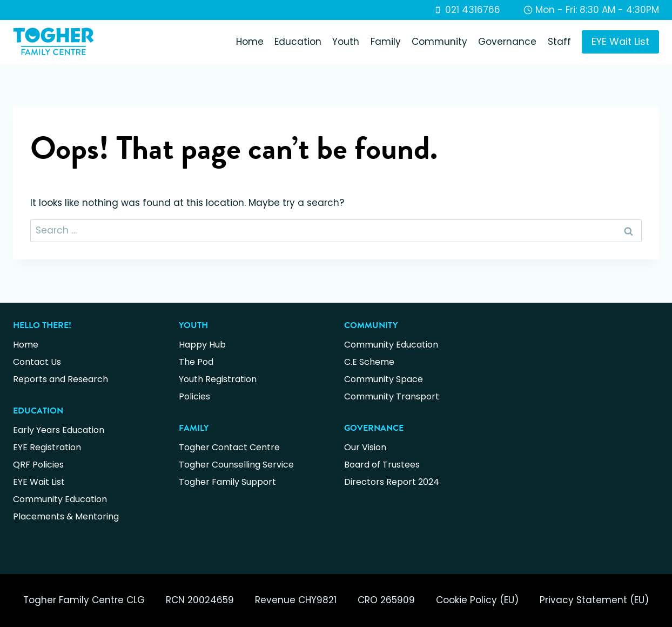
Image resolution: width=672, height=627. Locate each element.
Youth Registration (218, 379)
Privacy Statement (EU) (594, 600)
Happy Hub (202, 345)
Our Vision (365, 447)
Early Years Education (59, 430)
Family (386, 42)
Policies (194, 396)
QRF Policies (38, 465)
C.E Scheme (369, 362)
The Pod (196, 362)
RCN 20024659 (200, 600)
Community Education (60, 499)
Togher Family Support (227, 482)
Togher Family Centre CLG (84, 600)
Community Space (384, 379)
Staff (559, 42)
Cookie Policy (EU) (477, 600)
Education (298, 42)
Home (250, 42)
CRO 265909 (386, 600)
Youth (346, 42)
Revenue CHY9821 (296, 600)
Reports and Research (61, 379)
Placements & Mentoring (66, 516)
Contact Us (37, 362)
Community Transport (392, 396)
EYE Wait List (620, 41)
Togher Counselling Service (236, 465)
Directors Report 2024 (392, 482)
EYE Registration (47, 447)
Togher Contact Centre (229, 447)
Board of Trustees (382, 465)
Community (439, 42)
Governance (507, 42)
